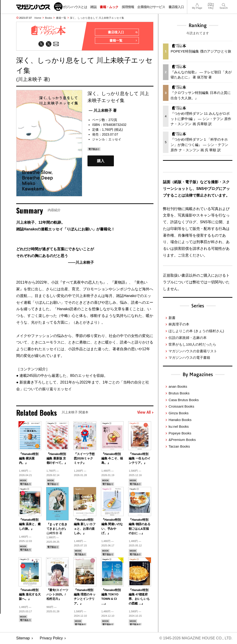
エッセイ (115, 139)
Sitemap (23, 638)
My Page (197, 4)
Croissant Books (181, 406)
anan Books (178, 386)
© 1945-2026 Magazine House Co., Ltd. (196, 638)
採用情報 (128, 7)
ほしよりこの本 (196, 331)
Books (49, 18)
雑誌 (93, 7)
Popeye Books (180, 433)
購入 (101, 161)
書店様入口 (176, 7)
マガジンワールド (39, 7)
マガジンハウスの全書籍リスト (193, 351)
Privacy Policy (51, 638)
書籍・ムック (109, 7)
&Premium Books (182, 440)
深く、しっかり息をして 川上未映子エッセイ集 (97, 18)
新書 (172, 318)
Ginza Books (178, 413)
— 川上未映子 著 (103, 111)
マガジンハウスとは (73, 7)
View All (145, 413)
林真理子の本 (179, 324)
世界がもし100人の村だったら (192, 344)
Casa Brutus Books (184, 400)
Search (224, 4)
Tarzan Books (179, 446)
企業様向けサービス (151, 7)
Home (38, 18)
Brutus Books (179, 393)
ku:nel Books (179, 426)
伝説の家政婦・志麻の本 (188, 338)
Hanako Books (180, 420)
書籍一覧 (61, 18)
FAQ (211, 4)
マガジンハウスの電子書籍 (189, 358)
